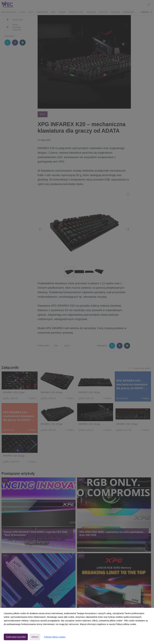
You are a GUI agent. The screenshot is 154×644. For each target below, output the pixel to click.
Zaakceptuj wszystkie (16, 637)
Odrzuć (35, 637)
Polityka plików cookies (55, 637)
